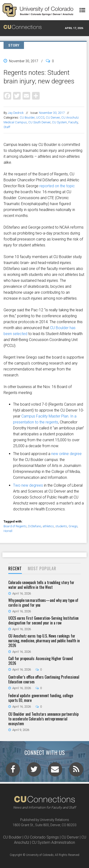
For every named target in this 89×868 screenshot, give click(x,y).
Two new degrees (28, 485)
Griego (73, 526)
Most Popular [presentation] (42, 568)
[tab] (15, 569)
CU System (59, 122)
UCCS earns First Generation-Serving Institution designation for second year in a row (43, 620)
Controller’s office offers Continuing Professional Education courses (44, 679)
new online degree (66, 454)
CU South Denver (39, 122)
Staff (7, 127)
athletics (48, 526)
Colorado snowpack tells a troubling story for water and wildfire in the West (41, 585)
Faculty (73, 122)
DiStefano (35, 526)
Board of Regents (15, 526)
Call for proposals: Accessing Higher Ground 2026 (41, 661)
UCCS (40, 117)
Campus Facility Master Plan (45, 416)
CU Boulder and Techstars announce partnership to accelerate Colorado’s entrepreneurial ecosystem (43, 719)
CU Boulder (27, 117)
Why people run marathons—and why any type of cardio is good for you (43, 603)
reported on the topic (57, 186)
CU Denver (53, 117)
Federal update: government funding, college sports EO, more (41, 698)
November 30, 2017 (52, 113)
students (61, 526)
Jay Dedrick (16, 113)
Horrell (8, 531)
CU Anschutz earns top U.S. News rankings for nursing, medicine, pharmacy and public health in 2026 (44, 641)
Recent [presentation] (15, 568)
